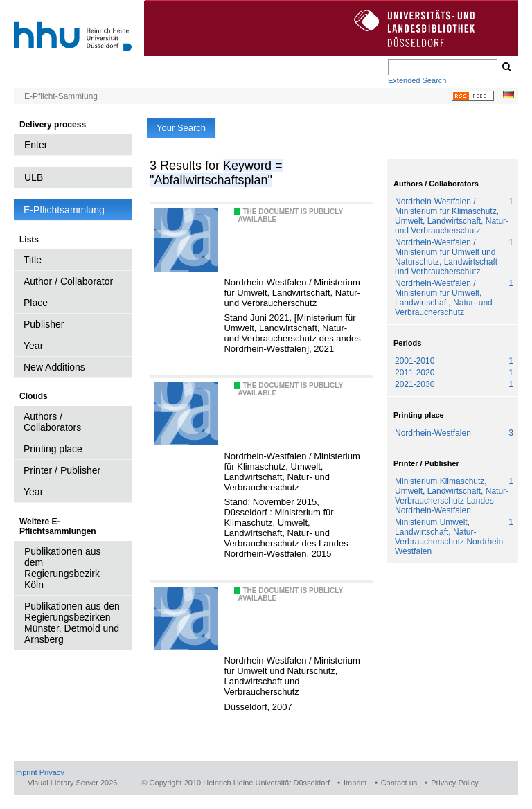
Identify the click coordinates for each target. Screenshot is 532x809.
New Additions (54, 367)
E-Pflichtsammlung (64, 210)
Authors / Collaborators (52, 422)
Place (36, 303)
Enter (36, 145)
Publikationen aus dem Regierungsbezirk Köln (63, 568)
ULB (34, 177)
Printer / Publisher (62, 470)
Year (33, 346)
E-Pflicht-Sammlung (61, 96)
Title (33, 260)
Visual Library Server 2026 (72, 783)
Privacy (52, 772)
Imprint (26, 772)
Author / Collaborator (68, 281)
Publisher (44, 324)
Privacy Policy (454, 783)
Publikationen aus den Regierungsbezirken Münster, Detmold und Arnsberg (72, 623)
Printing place (53, 449)
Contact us (399, 783)
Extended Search (417, 80)
